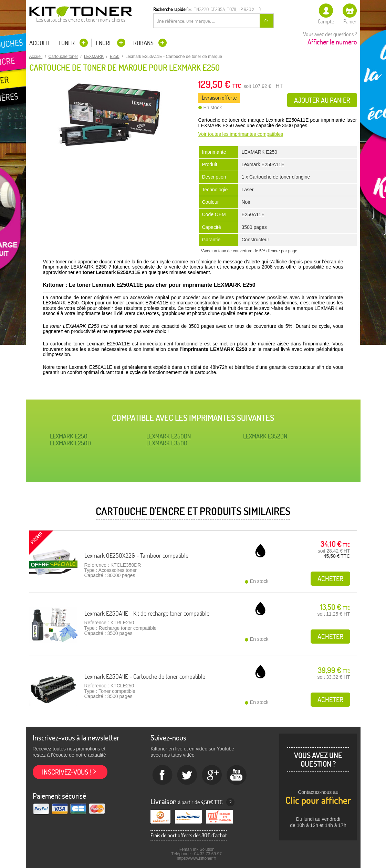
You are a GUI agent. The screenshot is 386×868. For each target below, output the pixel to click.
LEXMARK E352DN (265, 436)
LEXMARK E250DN (169, 436)
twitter (187, 775)
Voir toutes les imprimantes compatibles (241, 134)
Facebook (163, 775)
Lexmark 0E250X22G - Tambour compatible (136, 556)
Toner (67, 43)
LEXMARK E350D (167, 443)
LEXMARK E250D (70, 443)
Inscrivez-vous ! (66, 772)
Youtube (237, 775)
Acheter (330, 579)
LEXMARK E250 (69, 436)
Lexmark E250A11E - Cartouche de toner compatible (145, 677)
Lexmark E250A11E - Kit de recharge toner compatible (147, 613)
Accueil (40, 43)
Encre (105, 43)
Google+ (212, 775)
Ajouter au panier (322, 100)
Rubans (144, 43)
